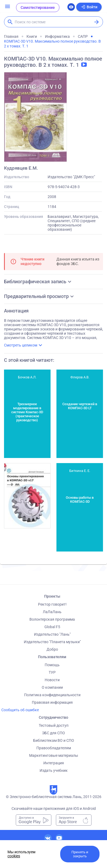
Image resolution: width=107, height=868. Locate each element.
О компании (52, 687)
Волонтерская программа (52, 619)
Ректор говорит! (52, 604)
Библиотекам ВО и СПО (54, 740)
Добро (52, 649)
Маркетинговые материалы (54, 755)
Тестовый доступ (54, 725)
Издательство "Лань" (52, 634)
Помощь (52, 665)
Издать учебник (54, 770)
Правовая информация (52, 702)
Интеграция (54, 763)
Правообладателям (54, 748)
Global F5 (52, 627)
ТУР (52, 672)
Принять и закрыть (80, 854)
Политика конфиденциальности (52, 695)
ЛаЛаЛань (52, 612)
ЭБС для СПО (53, 733)
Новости (52, 680)
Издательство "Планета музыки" (52, 642)
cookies (14, 856)
